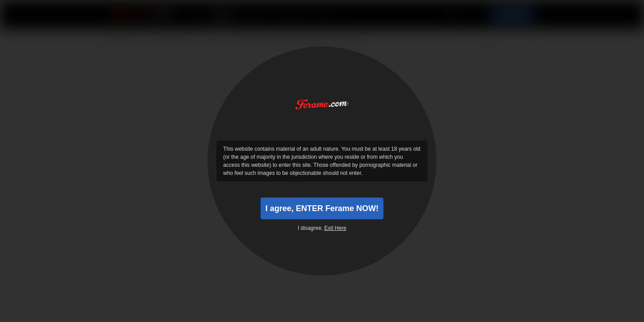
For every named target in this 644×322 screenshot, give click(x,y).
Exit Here (335, 228)
